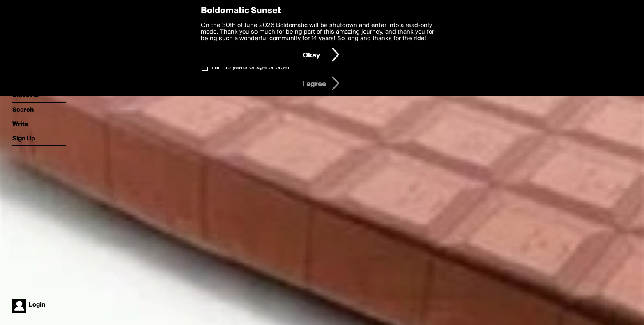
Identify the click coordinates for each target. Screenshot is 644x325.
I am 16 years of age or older (251, 67)
